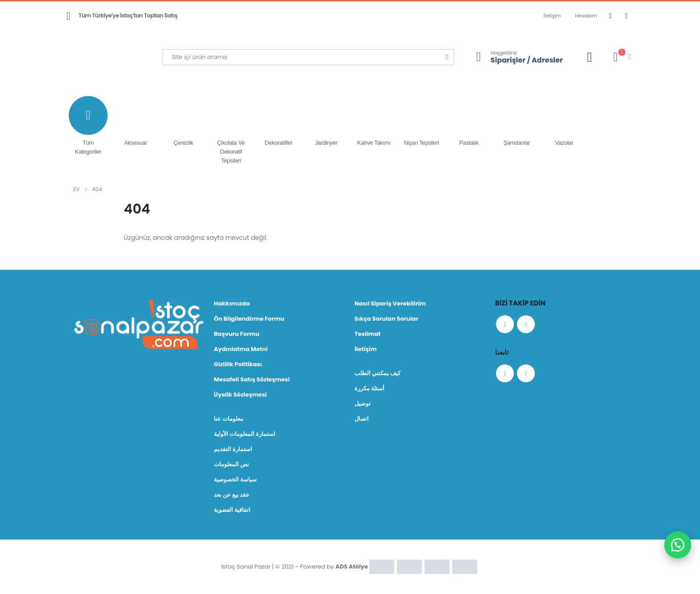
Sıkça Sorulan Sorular (386, 319)
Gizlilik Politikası (238, 364)
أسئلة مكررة (369, 388)
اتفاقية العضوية (232, 510)
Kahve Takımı (374, 121)
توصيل (362, 404)
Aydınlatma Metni (241, 349)
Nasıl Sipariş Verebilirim (390, 303)
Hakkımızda (232, 303)
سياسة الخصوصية (235, 479)
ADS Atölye (352, 566)
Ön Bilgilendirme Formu (249, 319)
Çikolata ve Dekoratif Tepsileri (231, 130)
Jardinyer (326, 121)
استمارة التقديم (233, 449)
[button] (678, 545)
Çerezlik (183, 121)
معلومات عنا (229, 419)
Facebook (505, 324)
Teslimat (368, 334)
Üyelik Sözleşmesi (240, 395)
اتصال (362, 419)
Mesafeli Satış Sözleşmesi (252, 379)
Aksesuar (136, 121)
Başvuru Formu (237, 334)
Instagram (526, 324)
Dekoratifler (279, 121)
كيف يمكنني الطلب (377, 373)
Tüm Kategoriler (88, 125)
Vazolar (565, 121)
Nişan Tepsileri (422, 121)
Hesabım (586, 16)
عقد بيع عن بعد (232, 495)
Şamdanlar (517, 121)
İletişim (552, 16)
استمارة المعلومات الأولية (245, 434)
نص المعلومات (231, 464)
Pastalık (469, 121)
